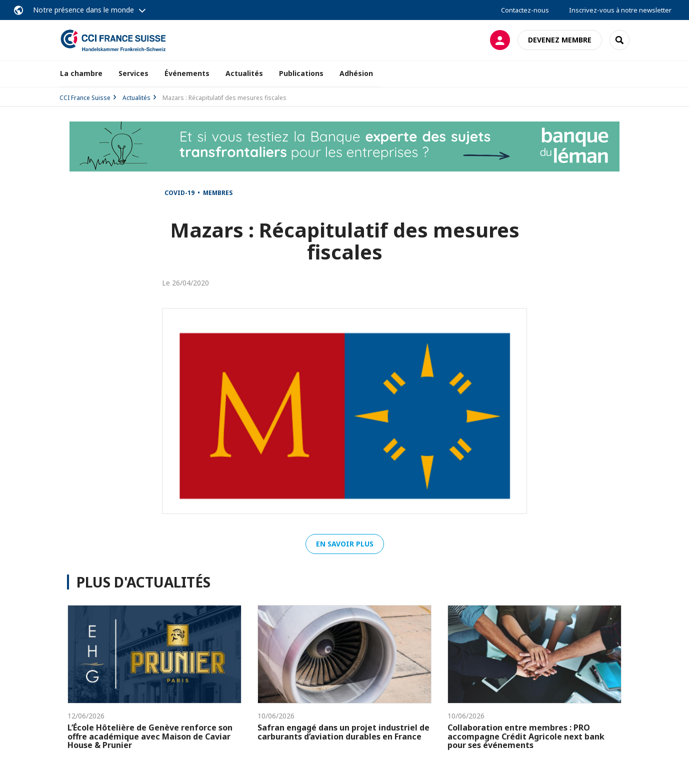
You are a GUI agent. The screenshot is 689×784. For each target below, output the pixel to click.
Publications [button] (301, 73)
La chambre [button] (81, 73)
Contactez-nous (525, 10)
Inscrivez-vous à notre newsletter (620, 10)
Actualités (244, 73)
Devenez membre (560, 40)
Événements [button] (187, 73)
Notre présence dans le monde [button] (83, 10)
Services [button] (133, 73)
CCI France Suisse (85, 98)
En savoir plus (345, 544)
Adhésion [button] (356, 73)
